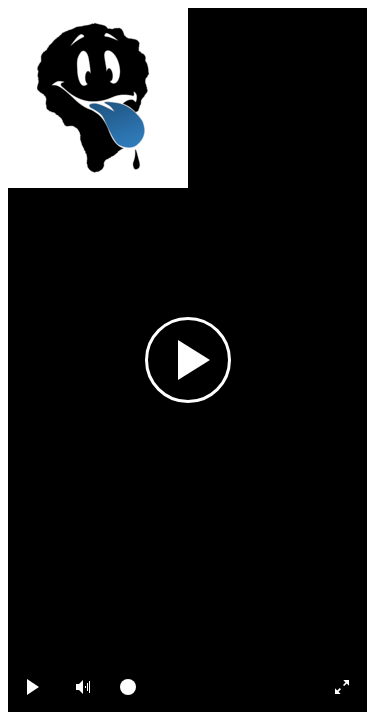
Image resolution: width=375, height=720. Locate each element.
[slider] (210, 687)
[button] (83, 687)
